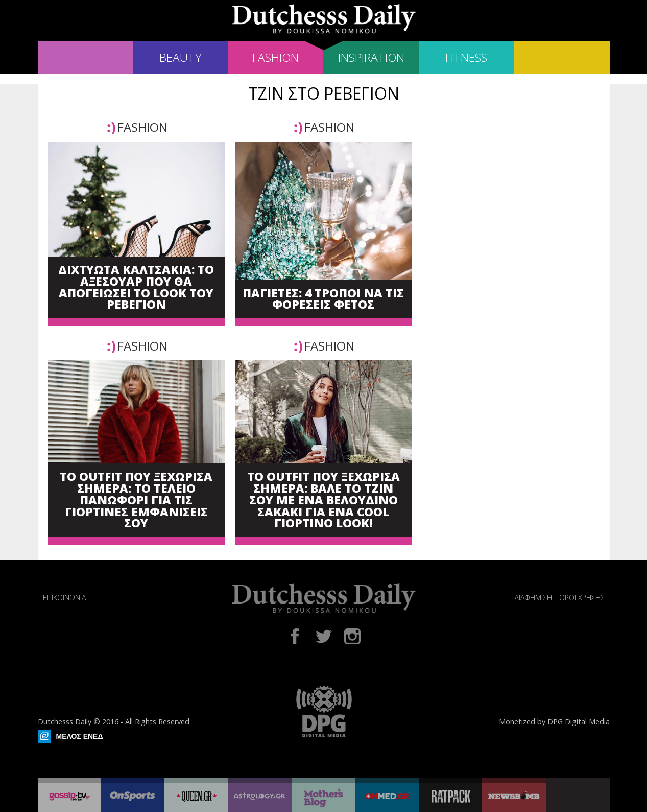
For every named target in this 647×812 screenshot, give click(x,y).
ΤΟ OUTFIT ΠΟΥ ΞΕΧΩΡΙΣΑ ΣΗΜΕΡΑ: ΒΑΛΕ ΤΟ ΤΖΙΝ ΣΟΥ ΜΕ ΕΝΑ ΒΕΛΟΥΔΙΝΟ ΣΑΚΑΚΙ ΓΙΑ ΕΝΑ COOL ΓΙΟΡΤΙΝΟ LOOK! (323, 500)
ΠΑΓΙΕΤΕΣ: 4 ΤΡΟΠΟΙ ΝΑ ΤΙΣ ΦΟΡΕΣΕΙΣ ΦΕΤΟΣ (323, 299)
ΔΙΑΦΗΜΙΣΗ (533, 598)
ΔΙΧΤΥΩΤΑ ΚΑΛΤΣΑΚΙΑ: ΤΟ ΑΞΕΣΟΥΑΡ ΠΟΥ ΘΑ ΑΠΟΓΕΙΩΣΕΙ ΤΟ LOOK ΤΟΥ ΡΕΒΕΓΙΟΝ (136, 287)
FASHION (275, 57)
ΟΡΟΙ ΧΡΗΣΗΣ (582, 598)
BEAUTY (180, 57)
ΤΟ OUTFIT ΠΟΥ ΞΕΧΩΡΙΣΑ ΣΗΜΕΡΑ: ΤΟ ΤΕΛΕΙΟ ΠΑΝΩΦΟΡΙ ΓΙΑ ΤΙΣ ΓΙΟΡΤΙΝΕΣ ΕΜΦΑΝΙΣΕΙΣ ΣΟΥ (136, 500)
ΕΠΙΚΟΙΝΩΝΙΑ (64, 598)
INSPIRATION (371, 57)
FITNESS (466, 57)
